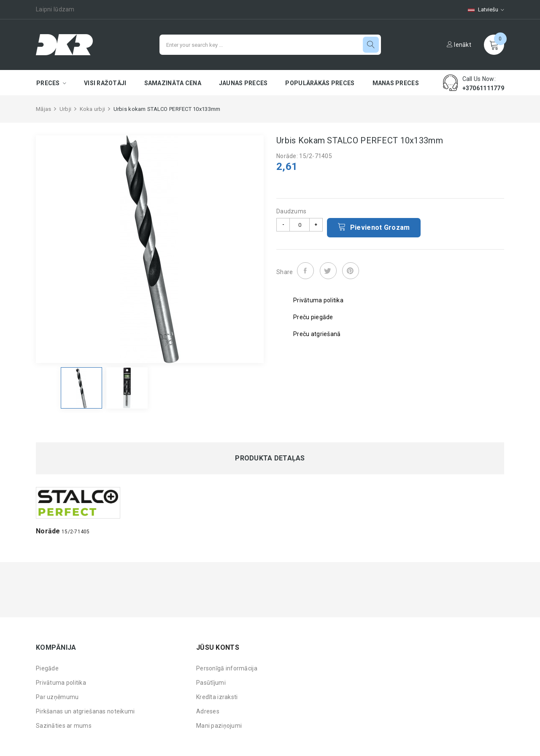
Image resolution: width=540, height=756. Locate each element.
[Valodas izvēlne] (482, 9)
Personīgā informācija (227, 668)
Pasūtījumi (211, 683)
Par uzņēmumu (57, 697)
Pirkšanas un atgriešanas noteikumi (85, 711)
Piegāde (47, 668)
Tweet (328, 271)
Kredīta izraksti (217, 697)
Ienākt (459, 45)
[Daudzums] (300, 225)
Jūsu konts (218, 647)
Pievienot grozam (374, 227)
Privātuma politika (61, 683)
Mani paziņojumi (219, 726)
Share (305, 271)
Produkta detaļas (270, 458)
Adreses (208, 711)
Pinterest (351, 271)
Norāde (48, 531)
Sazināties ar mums (64, 726)
